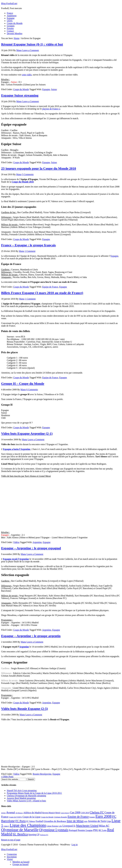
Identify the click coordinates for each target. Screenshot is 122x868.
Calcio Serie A (65, 813)
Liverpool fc (69, 826)
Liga (109, 821)
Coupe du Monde (15, 23)
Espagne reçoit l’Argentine (16, 559)
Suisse (54, 89)
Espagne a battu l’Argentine (17, 449)
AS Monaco (19, 813)
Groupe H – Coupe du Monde (23, 384)
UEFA (10, 21)
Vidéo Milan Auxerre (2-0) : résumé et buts (26, 801)
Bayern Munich (48, 813)
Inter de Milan (75, 821)
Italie (86, 821)
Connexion (12, 854)
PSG (96, 830)
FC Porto (21, 821)
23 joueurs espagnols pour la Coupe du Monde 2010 (39, 168)
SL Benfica (20, 834)
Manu (19, 50)
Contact (10, 31)
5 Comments (28, 174)
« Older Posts (7, 777)
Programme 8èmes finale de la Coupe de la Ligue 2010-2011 (34, 793)
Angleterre (12, 16)
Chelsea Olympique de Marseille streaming (26, 796)
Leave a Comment (30, 50)
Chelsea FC (97, 812)
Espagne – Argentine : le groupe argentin (31, 636)
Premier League (85, 830)
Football (39, 821)
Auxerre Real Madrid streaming (21, 798)
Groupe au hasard (20, 864)
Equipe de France (50, 287)
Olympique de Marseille (20, 830)
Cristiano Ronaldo (60, 817)
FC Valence (31, 821)
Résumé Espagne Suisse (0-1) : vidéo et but (32, 44)
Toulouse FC (44, 835)
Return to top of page (11, 840)
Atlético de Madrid (32, 813)
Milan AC (104, 826)
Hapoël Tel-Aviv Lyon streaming (22, 791)
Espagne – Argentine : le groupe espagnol (31, 548)
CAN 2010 (85, 813)
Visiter (10, 859)
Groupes (11, 26)
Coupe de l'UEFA (15, 817)
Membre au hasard (21, 862)
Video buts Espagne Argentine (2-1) (27, 434)
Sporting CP (34, 835)
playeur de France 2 (51, 109)
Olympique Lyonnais (54, 830)
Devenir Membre (15, 33)
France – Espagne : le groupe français (28, 245)
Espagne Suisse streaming (20, 95)
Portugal (73, 830)
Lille (60, 826)
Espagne (11, 18)
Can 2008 (75, 812)
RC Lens (103, 830)
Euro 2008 (103, 816)
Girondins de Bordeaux (55, 821)
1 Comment (30, 251)
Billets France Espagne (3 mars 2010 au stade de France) (42, 293)
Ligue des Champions (28, 825)
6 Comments (32, 390)
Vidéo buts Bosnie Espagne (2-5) (24, 709)
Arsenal (11, 812)
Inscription (12, 857)
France (10, 13)
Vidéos (16, 542)
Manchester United (87, 826)
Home (16, 38)
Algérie (3, 813)
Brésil (58, 813)
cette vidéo (27, 75)
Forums (10, 28)
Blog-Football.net (9, 3)
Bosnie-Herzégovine (42, 774)
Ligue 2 (6, 826)
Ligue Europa (52, 826)
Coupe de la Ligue (31, 817)
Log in (75, 845)
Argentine (37, 542)
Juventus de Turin (97, 821)
